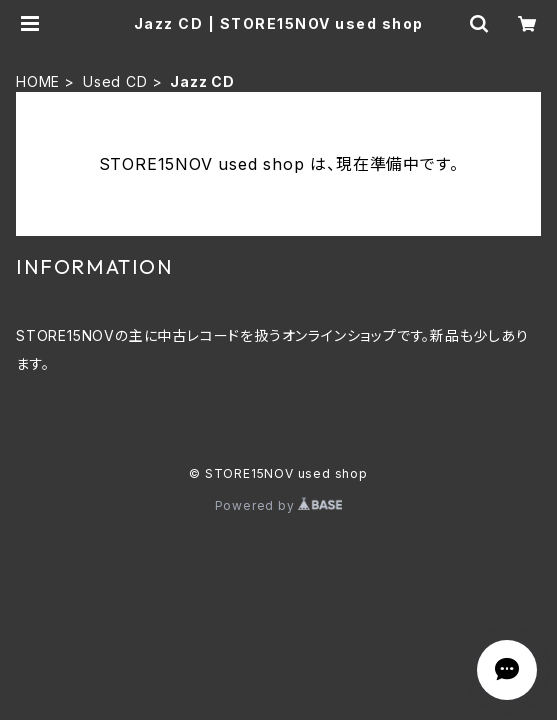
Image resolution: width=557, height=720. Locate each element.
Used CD (115, 81)
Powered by (279, 505)
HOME (38, 81)
